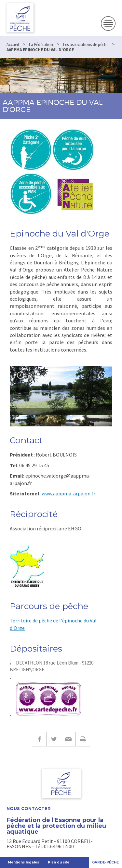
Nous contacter (29, 809)
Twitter (54, 739)
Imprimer (83, 739)
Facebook (39, 739)
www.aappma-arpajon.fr (68, 493)
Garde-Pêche (105, 862)
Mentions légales (23, 862)
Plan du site (59, 862)
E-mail (68, 739)
